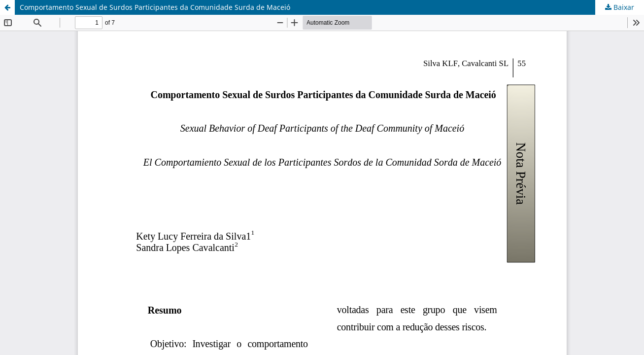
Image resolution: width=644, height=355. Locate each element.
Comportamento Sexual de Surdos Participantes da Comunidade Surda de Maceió (155, 7)
